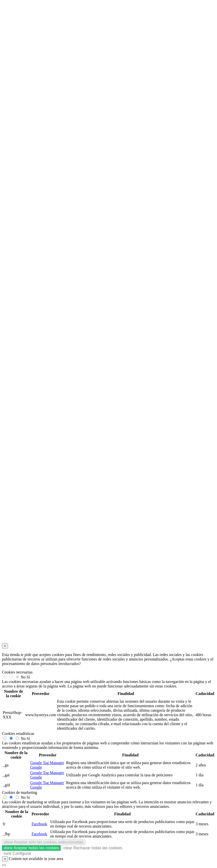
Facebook (39, 824)
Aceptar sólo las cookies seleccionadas (44, 842)
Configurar (17, 853)
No (23, 677)
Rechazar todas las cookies (93, 848)
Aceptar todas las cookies (31, 848)
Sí (28, 677)
